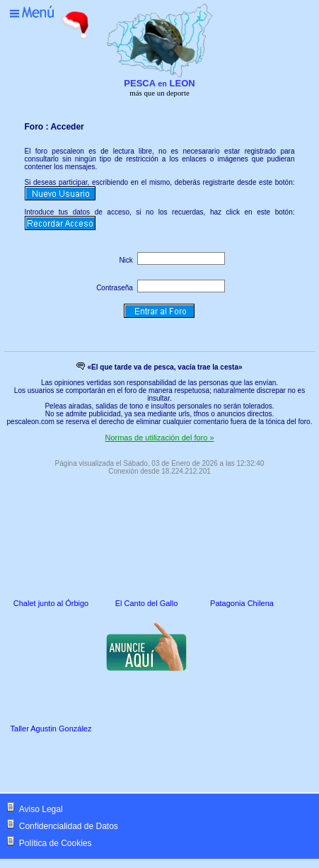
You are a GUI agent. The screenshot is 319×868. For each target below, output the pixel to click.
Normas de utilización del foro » (159, 438)
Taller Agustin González (51, 729)
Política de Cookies (56, 843)
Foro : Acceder (54, 127)
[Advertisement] (127, 765)
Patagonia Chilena (242, 603)
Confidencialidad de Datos (69, 826)
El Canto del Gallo (147, 603)
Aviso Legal (41, 809)
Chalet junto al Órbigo (51, 603)
